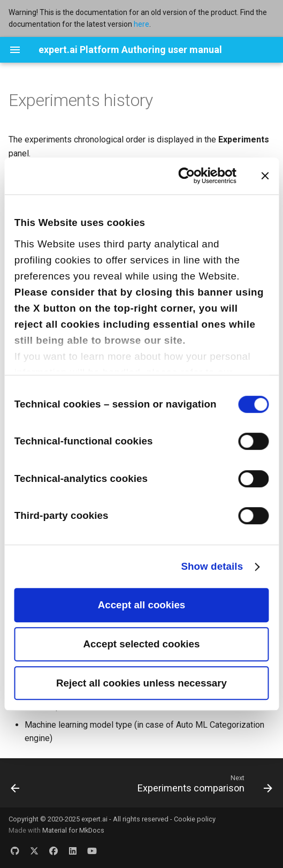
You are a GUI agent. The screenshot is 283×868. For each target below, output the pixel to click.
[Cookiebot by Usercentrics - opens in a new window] (190, 176)
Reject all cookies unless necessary (141, 683)
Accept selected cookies (142, 644)
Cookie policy (195, 819)
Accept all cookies (142, 605)
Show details (212, 566)
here (141, 24)
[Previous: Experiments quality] (16, 786)
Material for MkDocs (73, 830)
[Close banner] (265, 176)
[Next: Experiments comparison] (203, 786)
